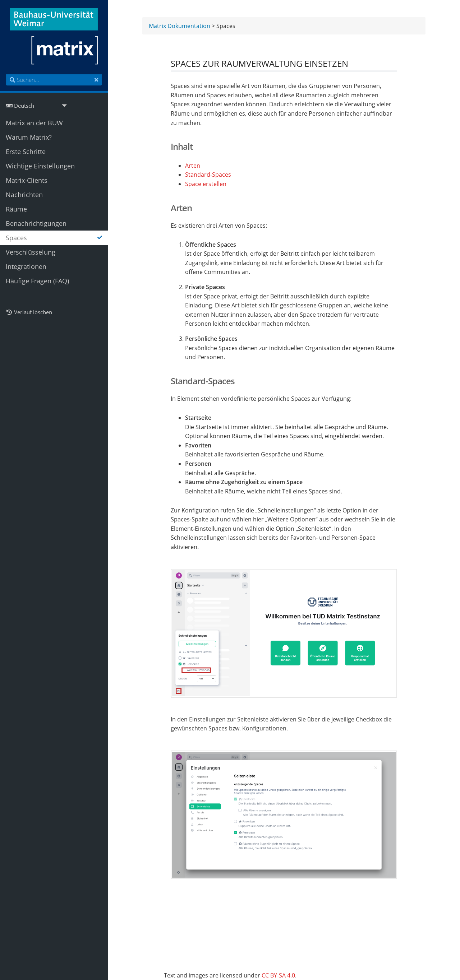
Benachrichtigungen (36, 223)
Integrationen (26, 266)
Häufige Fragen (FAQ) (37, 281)
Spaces (54, 238)
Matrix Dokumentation (180, 26)
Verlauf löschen (29, 312)
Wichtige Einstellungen (40, 166)
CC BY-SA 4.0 (278, 975)
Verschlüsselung (31, 252)
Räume (16, 209)
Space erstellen (206, 184)
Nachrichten (24, 195)
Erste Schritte (26, 152)
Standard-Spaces (208, 175)
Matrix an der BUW (34, 123)
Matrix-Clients (27, 180)
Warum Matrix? (29, 137)
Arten (193, 166)
